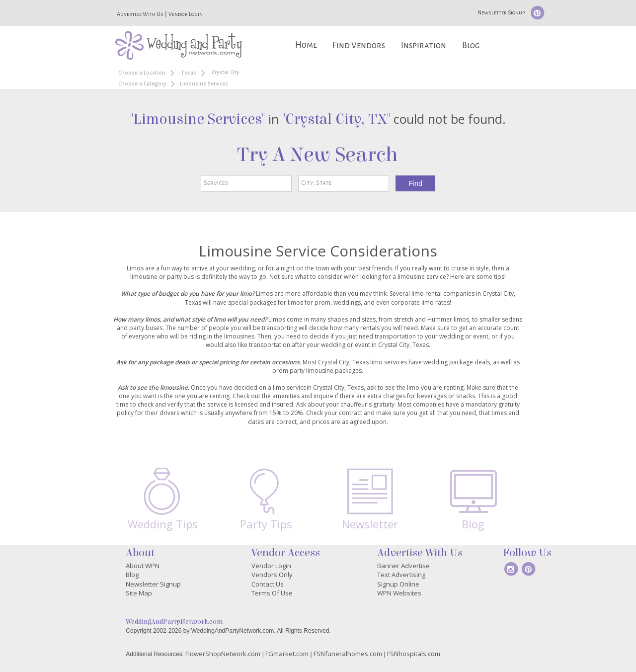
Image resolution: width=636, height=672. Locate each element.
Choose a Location (142, 73)
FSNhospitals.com (414, 654)
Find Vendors (359, 45)
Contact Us (268, 584)
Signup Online (398, 584)
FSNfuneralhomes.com (348, 654)
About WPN (143, 566)
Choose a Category (142, 84)
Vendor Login (186, 14)
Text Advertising (401, 575)
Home (306, 45)
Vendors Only (272, 575)
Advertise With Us (140, 14)
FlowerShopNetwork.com (223, 654)
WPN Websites (399, 593)
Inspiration (424, 45)
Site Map (139, 593)
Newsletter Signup (501, 12)
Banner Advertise (403, 566)
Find (416, 183)
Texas (189, 73)
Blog (471, 45)
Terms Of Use (272, 593)
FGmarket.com (287, 654)
